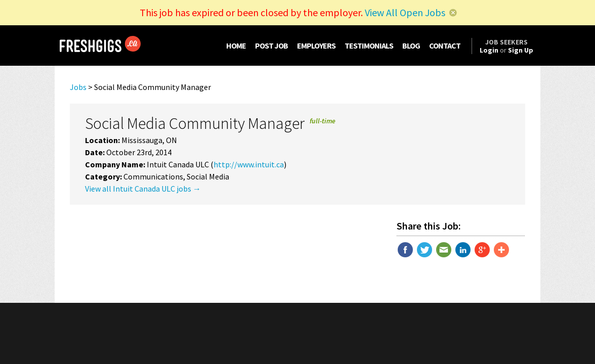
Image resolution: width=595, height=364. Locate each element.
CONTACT (445, 45)
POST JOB (271, 45)
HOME (236, 45)
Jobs (78, 87)
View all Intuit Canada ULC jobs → (143, 189)
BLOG (411, 45)
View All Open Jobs (405, 12)
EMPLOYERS (316, 45)
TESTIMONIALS (369, 45)
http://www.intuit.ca (249, 164)
